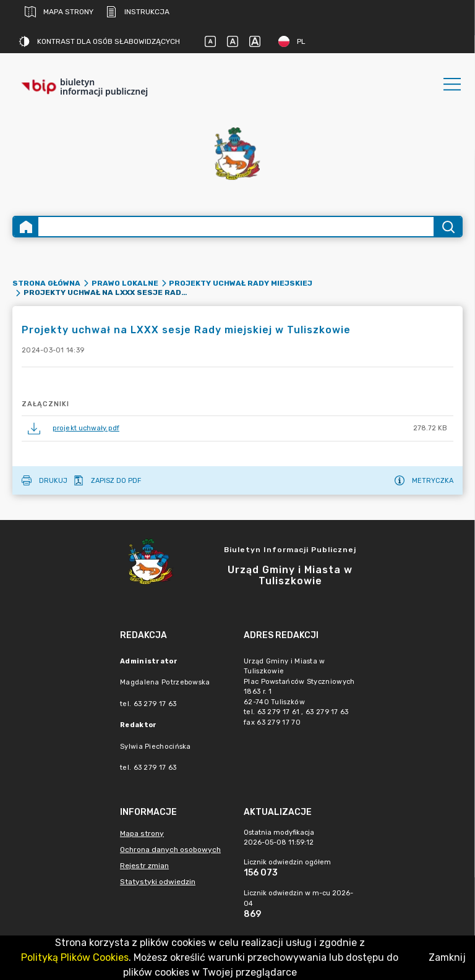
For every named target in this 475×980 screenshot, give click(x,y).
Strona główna (46, 283)
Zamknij (447, 957)
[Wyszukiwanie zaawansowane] (236, 227)
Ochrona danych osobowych (170, 850)
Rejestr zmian (144, 866)
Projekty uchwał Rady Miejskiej (241, 283)
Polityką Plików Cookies (75, 957)
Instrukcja (138, 12)
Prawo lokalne (125, 283)
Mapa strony (59, 12)
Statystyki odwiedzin (158, 882)
